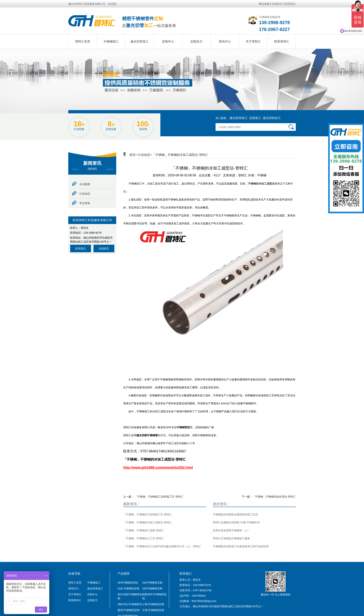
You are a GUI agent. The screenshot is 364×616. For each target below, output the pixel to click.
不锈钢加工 (94, 583)
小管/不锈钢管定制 (153, 604)
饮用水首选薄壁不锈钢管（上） (231, 530)
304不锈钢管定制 (128, 583)
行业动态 (81, 194)
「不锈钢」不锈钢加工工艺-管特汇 (144, 538)
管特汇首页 (75, 583)
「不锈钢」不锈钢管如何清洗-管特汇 (274, 497)
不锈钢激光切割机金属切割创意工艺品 (235, 514)
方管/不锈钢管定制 (153, 610)
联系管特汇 (75, 600)
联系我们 (290, 4)
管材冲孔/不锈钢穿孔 (130, 604)
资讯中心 (74, 588)
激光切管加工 (239, 118)
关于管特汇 (75, 594)
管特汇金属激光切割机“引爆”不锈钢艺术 (236, 522)
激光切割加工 (272, 118)
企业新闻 (81, 184)
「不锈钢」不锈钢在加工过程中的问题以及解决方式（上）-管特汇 (162, 546)
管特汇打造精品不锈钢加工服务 (231, 538)
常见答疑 (81, 203)
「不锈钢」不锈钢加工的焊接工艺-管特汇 (159, 497)
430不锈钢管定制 (152, 588)
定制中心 (93, 594)
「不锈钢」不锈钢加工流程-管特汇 (144, 530)
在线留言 (277, 4)
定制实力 (93, 600)
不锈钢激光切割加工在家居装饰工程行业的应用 (241, 546)
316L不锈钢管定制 (128, 588)
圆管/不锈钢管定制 (129, 610)
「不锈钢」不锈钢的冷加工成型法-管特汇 (180, 155)
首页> (133, 155)
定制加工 (255, 118)
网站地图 (264, 4)
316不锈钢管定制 (152, 583)
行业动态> (145, 155)
